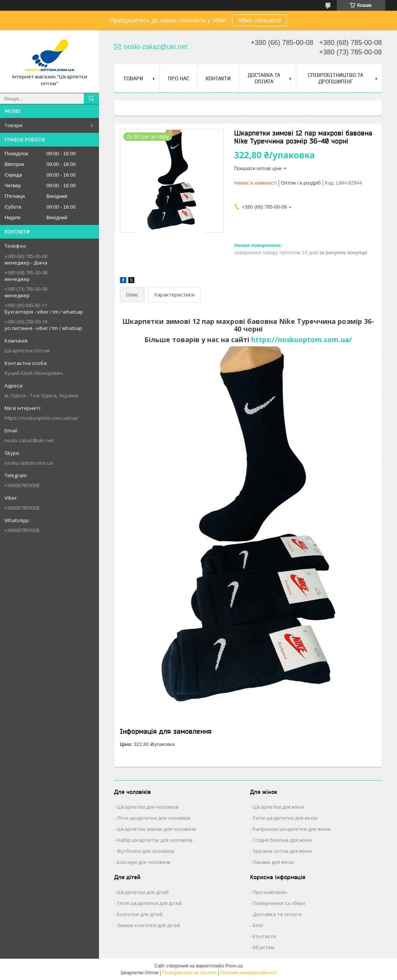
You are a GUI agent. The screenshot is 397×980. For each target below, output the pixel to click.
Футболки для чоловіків (146, 851)
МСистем (264, 947)
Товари (14, 125)
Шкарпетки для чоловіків (148, 807)
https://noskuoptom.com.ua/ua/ (41, 418)
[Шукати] (91, 99)
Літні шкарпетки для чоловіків (154, 818)
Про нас (179, 78)
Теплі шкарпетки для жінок (285, 818)
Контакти (218, 78)
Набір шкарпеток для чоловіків (155, 840)
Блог (258, 925)
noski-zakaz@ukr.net (29, 440)
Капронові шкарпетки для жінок (292, 829)
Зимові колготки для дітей (148, 925)
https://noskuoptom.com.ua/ (302, 339)
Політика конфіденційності (248, 973)
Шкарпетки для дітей (143, 892)
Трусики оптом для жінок (283, 851)
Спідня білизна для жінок (283, 840)
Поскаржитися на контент (189, 973)
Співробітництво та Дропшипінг (336, 78)
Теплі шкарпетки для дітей (149, 903)
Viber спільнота (260, 20)
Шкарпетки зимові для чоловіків (156, 829)
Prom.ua (234, 966)
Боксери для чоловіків (144, 862)
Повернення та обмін (279, 903)
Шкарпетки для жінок (279, 807)
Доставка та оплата (277, 914)
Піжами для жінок (273, 862)
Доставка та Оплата (264, 78)
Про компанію (270, 892)
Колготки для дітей (140, 914)
